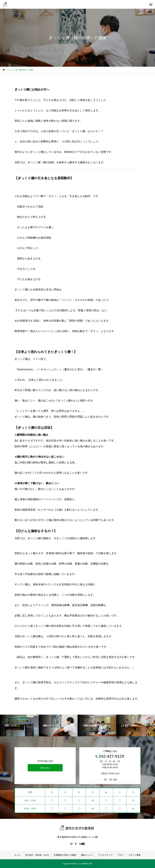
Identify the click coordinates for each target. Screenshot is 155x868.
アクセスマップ (105, 855)
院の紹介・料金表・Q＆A (37, 855)
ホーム (17, 855)
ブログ (120, 855)
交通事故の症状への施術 (65, 855)
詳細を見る (45, 768)
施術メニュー (87, 855)
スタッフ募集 (135, 855)
